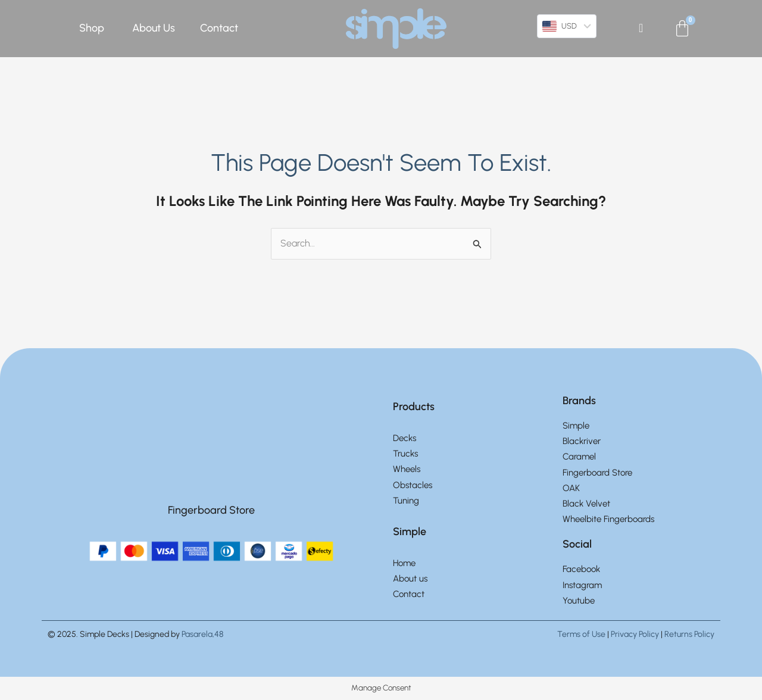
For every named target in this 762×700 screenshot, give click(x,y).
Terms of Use (581, 635)
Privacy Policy (635, 635)
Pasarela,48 (202, 635)
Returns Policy (689, 635)
